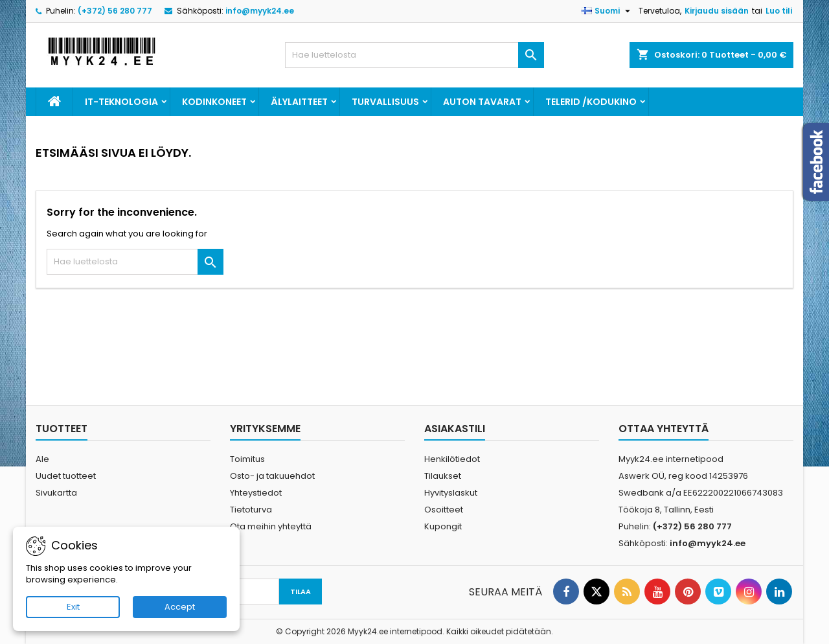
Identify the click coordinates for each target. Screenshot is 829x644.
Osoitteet (444, 510)
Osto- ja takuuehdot (272, 476)
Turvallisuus (385, 102)
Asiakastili (455, 429)
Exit (73, 607)
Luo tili (779, 11)
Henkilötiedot (452, 459)
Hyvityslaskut (451, 493)
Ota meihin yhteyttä (271, 526)
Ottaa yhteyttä (664, 429)
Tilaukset (443, 476)
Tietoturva (251, 510)
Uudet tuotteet (66, 476)
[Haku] (414, 55)
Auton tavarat (482, 102)
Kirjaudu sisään (717, 11)
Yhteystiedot (256, 493)
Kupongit (443, 526)
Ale (42, 459)
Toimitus (247, 459)
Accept (180, 607)
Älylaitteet (299, 102)
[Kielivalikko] (608, 11)
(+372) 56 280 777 (115, 11)
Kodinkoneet (214, 102)
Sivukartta (56, 493)
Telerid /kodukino (591, 102)
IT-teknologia (121, 102)
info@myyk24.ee (260, 11)
